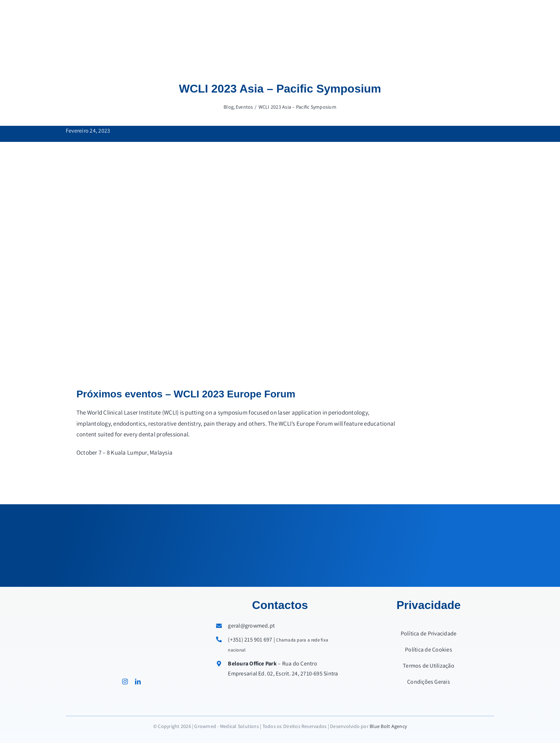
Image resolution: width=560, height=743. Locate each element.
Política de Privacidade (429, 633)
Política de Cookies (429, 650)
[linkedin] (138, 682)
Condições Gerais (429, 682)
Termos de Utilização (429, 666)
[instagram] (125, 682)
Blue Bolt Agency (388, 726)
